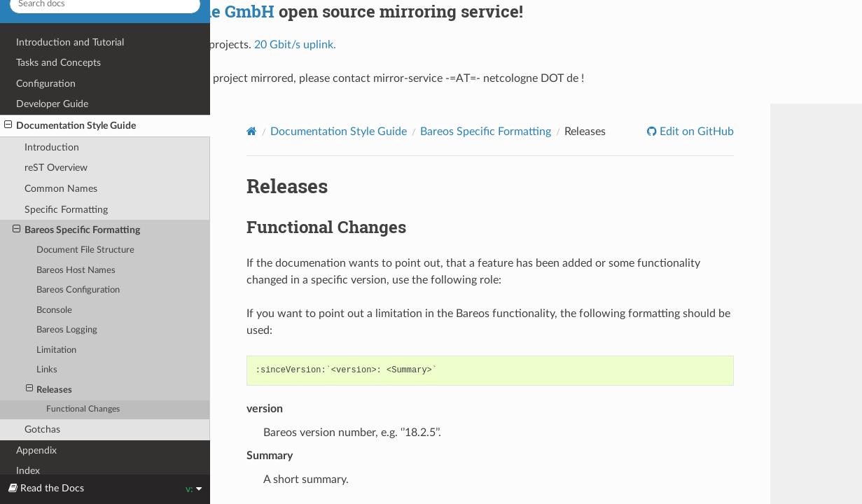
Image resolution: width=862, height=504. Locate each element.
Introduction (52, 147)
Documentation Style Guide (70, 125)
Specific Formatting (66, 210)
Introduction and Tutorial (70, 42)
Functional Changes (83, 409)
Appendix (36, 450)
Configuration (46, 84)
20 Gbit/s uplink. (295, 45)
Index (28, 471)
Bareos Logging (67, 330)
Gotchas (42, 429)
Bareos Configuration (78, 290)
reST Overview (56, 168)
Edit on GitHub (695, 132)
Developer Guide (52, 104)
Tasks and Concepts (58, 63)
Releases (49, 390)
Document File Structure (85, 250)
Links (47, 370)
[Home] (252, 131)
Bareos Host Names (76, 271)
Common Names (61, 189)
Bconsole (54, 310)
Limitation (56, 350)
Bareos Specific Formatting (76, 230)
